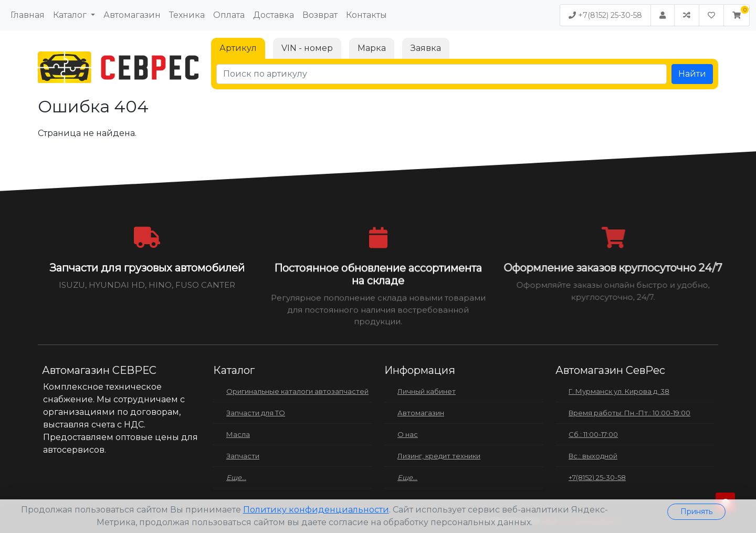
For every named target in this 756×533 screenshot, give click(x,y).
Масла (238, 434)
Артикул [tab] (238, 48)
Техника (187, 15)
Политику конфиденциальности (316, 510)
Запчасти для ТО (256, 413)
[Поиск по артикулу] (442, 74)
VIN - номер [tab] (307, 48)
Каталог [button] (71, 15)
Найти (692, 74)
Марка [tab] (372, 48)
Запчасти (243, 456)
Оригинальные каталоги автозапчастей (297, 391)
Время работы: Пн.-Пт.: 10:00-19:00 (629, 413)
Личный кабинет (427, 391)
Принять (696, 511)
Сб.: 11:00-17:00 (593, 434)
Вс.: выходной (593, 456)
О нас (408, 434)
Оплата (229, 15)
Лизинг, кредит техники (439, 456)
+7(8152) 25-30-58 (605, 15)
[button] (737, 15)
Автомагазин (132, 15)
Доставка (274, 15)
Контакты (366, 15)
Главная (28, 15)
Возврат (320, 15)
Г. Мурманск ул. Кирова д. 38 (619, 391)
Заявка (426, 48)
